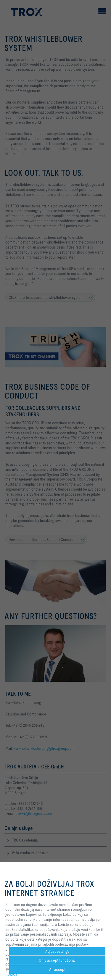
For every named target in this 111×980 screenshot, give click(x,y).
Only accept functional (57, 960)
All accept (57, 969)
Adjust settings (57, 951)
